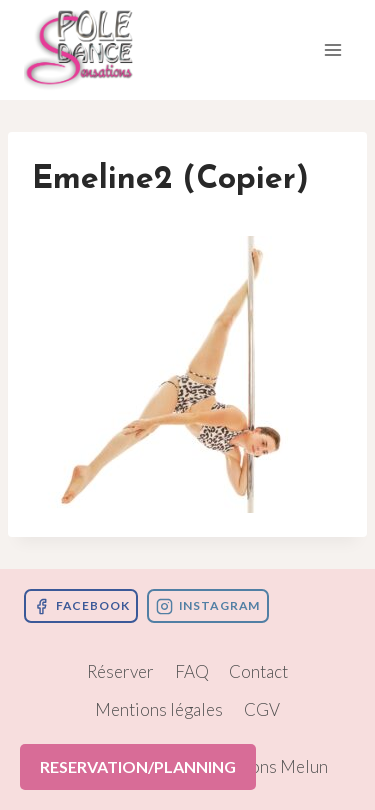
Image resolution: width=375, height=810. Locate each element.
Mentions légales (159, 709)
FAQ (192, 671)
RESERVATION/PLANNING (138, 766)
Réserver (120, 671)
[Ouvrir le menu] (332, 49)
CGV (262, 709)
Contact (258, 671)
